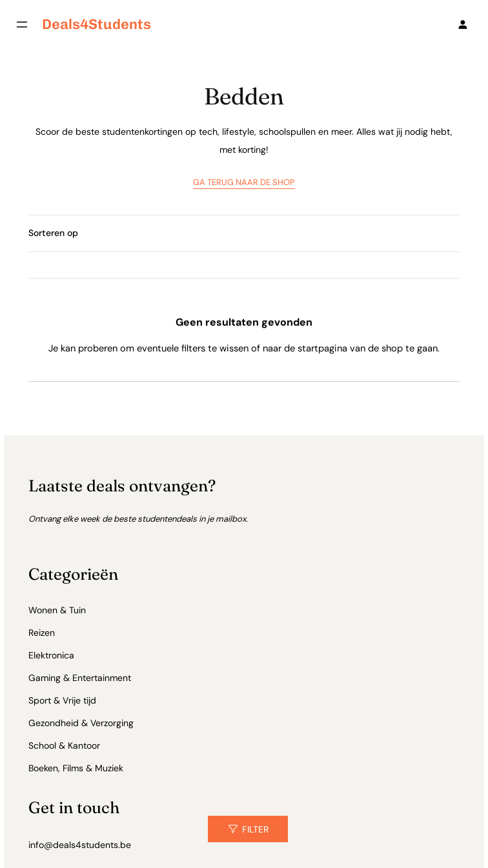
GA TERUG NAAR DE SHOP (244, 182)
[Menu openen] (22, 25)
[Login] (463, 24)
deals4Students (97, 24)
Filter (255, 829)
